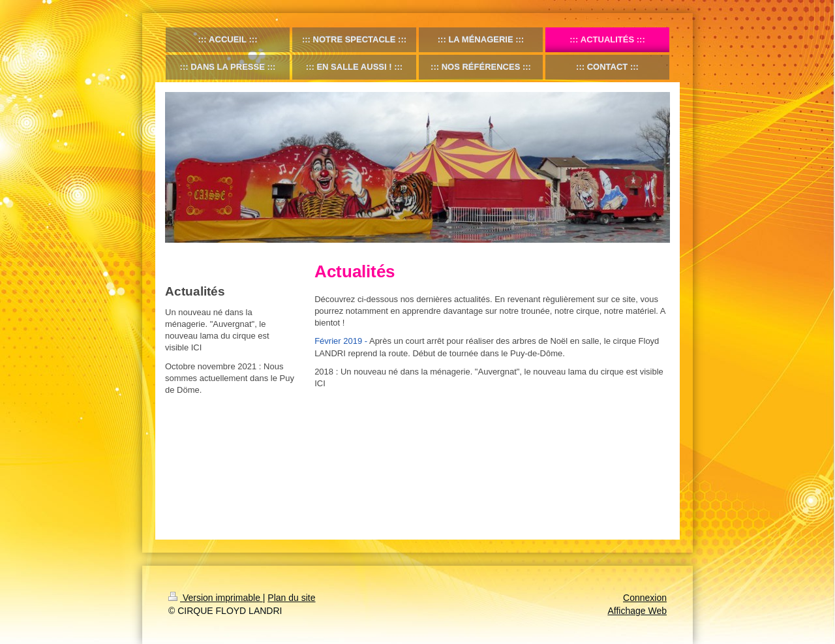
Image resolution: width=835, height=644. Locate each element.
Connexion (645, 598)
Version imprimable (216, 598)
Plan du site (291, 598)
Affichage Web (637, 611)
